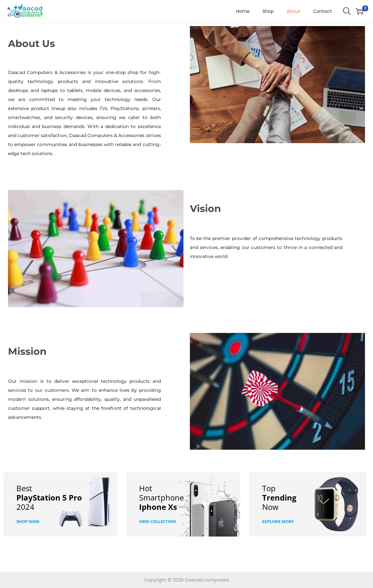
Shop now (28, 521)
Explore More (278, 521)
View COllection (158, 521)
